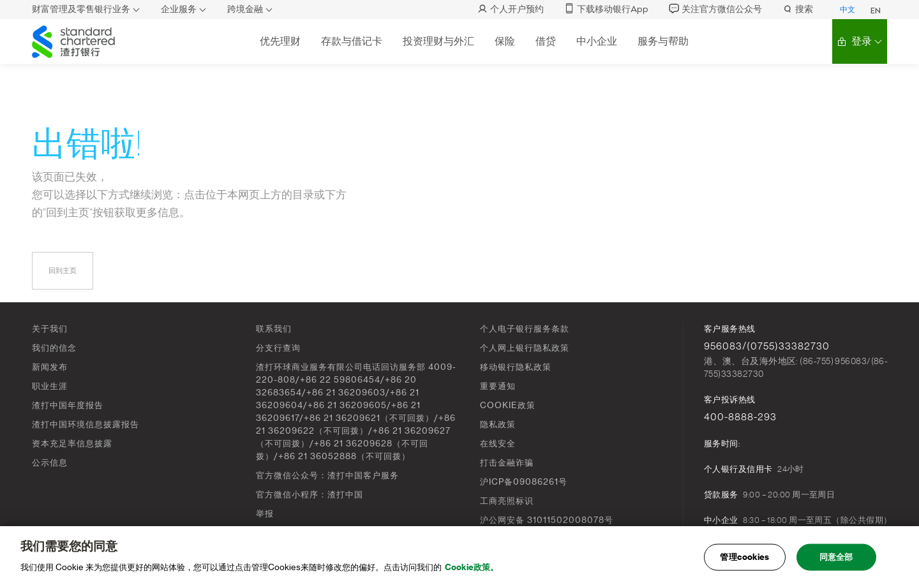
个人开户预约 (511, 9)
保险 (505, 41)
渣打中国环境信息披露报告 (86, 424)
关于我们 (50, 329)
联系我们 (274, 329)
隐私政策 (498, 424)
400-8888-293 (740, 417)
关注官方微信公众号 (715, 9)
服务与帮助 (663, 41)
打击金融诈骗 (507, 463)
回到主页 (63, 271)
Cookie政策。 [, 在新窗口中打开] (472, 571)
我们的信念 (54, 348)
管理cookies (744, 561)
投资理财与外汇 (438, 41)
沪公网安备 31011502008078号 (547, 520)
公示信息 (50, 463)
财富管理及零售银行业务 (81, 9)
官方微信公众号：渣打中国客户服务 (327, 475)
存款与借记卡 (352, 41)
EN (876, 11)
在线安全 (498, 444)
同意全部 (836, 561)
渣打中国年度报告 (68, 405)
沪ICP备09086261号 (524, 482)
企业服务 (179, 9)
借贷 (546, 41)
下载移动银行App (606, 9)
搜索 (798, 9)
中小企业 (597, 41)
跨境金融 (245, 9)
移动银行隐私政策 (516, 367)
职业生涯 (50, 386)
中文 (848, 10)
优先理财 (280, 41)
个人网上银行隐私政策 (525, 348)
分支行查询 (278, 348)
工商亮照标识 (507, 501)
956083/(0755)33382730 (767, 346)
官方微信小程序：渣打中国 (310, 495)
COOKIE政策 (508, 405)
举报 (265, 514)
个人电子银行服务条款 (525, 329)
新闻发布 (50, 367)
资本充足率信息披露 (72, 444)
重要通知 (498, 386)
